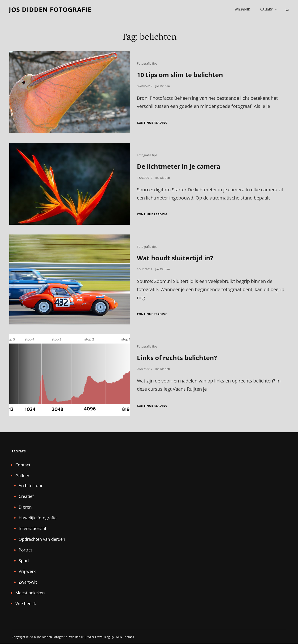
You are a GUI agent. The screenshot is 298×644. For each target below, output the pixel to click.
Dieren (25, 507)
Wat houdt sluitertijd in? (176, 258)
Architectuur (31, 486)
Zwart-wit (28, 582)
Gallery (268, 10)
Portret (25, 550)
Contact (23, 465)
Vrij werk (27, 571)
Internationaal (32, 528)
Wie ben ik (242, 10)
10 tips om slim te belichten (182, 75)
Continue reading (152, 123)
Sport (24, 561)
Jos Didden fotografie (52, 10)
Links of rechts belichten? (178, 358)
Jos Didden (163, 86)
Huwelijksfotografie (38, 518)
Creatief (26, 496)
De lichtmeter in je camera (180, 167)
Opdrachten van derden (42, 539)
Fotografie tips (147, 64)
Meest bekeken (30, 593)
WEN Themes (125, 637)
